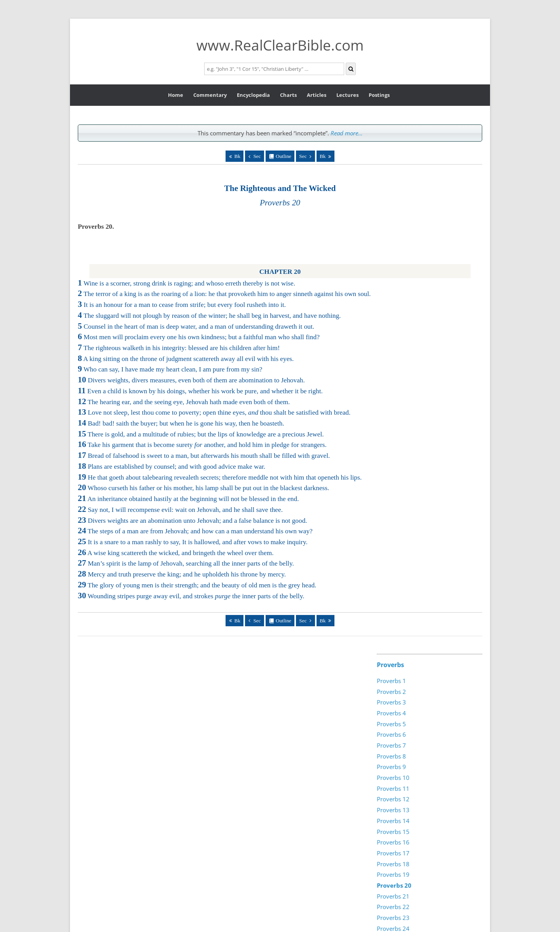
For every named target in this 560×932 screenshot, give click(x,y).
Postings (379, 95)
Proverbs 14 (393, 821)
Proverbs (390, 665)
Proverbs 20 (394, 885)
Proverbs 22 (393, 907)
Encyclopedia (253, 95)
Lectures (347, 95)
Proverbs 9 (391, 767)
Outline (283, 156)
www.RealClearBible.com (280, 45)
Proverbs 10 (393, 778)
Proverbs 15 (393, 832)
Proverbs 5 (391, 724)
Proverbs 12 (393, 799)
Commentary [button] (210, 95)
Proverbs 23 (393, 918)
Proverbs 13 (393, 810)
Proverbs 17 (393, 853)
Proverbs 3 (391, 702)
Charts (288, 95)
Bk (238, 156)
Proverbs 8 (391, 756)
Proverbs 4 (391, 713)
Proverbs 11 (393, 788)
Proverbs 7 (391, 745)
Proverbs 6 (391, 734)
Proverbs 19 (393, 874)
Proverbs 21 (393, 896)
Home (176, 95)
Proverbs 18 (393, 864)
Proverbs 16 (393, 842)
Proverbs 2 (391, 692)
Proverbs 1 (391, 681)
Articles (317, 95)
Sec (257, 156)
